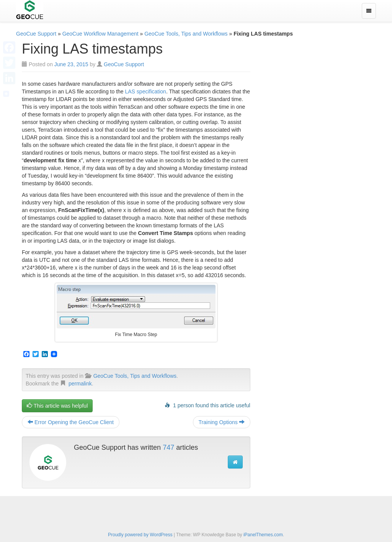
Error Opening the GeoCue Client (71, 422)
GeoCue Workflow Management (100, 34)
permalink (80, 384)
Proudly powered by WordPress (140, 535)
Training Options (222, 422)
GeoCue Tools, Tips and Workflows (186, 34)
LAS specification (146, 91)
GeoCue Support (36, 34)
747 (168, 447)
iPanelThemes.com (263, 535)
